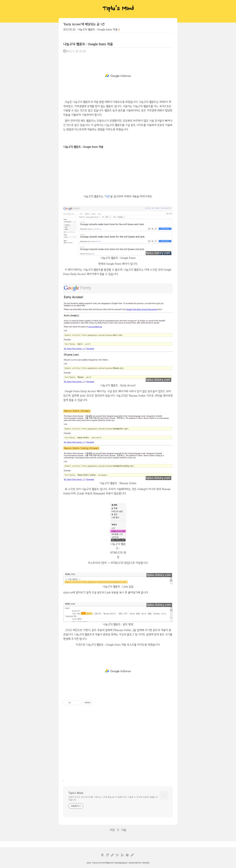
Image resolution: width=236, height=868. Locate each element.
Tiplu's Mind (118, 9)
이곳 (107, 196)
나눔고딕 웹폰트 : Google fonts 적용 (98, 29)
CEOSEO (146, 863)
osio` (89, 863)
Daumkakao (121, 863)
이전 (112, 830)
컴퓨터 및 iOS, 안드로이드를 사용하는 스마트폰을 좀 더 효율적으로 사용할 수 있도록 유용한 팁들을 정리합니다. (113, 798)
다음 (124, 830)
